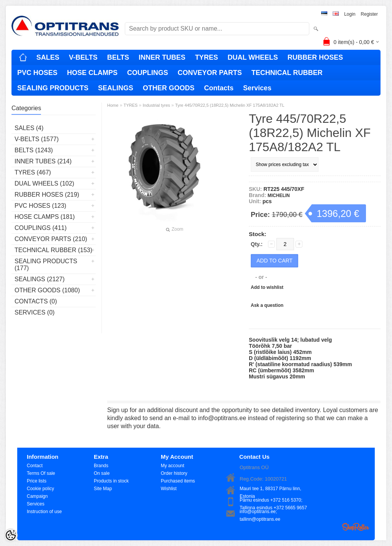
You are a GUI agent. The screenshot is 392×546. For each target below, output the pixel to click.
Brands (101, 466)
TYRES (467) (33, 172)
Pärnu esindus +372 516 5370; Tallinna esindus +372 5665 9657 (273, 501)
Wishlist (169, 489)
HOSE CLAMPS (92, 73)
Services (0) (35, 312)
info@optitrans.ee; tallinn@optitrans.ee (260, 512)
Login (350, 14)
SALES (48, 57)
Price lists (37, 481)
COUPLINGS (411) (41, 228)
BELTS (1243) (34, 150)
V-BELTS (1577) (37, 139)
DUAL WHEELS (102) (44, 183)
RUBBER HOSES (315, 57)
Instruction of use (44, 512)
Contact (35, 466)
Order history (174, 473)
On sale (102, 473)
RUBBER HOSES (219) (47, 195)
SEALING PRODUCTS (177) (46, 265)
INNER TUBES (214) (43, 161)
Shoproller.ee (356, 527)
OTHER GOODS (169, 88)
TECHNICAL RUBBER (287, 73)
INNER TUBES (162, 57)
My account (172, 466)
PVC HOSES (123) (40, 206)
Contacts (219, 88)
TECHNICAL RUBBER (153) (53, 250)
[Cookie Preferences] (11, 535)
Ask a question (267, 305)
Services (257, 88)
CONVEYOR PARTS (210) (51, 239)
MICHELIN (279, 196)
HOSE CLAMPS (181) (45, 217)
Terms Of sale (41, 473)
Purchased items (178, 481)
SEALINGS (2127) (40, 279)
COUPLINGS (148, 73)
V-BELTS (83, 57)
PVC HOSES (37, 73)
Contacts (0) (36, 301)
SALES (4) (29, 128)
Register (369, 14)
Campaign (37, 496)
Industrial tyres (157, 105)
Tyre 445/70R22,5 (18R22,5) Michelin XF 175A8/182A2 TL (230, 105)
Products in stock (111, 481)
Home (113, 105)
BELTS (118, 57)
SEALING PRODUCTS (53, 88)
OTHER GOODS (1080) (47, 290)
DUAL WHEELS (253, 57)
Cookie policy (40, 489)
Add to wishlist (267, 287)
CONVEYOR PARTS (210, 73)
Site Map (103, 489)
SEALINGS (116, 88)
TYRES (206, 57)
